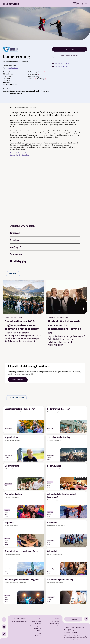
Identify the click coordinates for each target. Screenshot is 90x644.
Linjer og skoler (37, 621)
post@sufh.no (13, 68)
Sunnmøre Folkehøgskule (70, 55)
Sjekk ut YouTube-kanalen (19, 153)
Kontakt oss (37, 635)
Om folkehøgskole (36, 626)
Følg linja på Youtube (60, 66)
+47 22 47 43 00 (70, 627)
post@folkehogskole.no (72, 630)
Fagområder (37, 623)
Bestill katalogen (18, 380)
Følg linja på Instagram (61, 63)
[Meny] (86, 4)
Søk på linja (70, 49)
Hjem (11, 107)
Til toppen (73, 619)
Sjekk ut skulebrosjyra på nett (20, 155)
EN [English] (78, 4)
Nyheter (39, 633)
